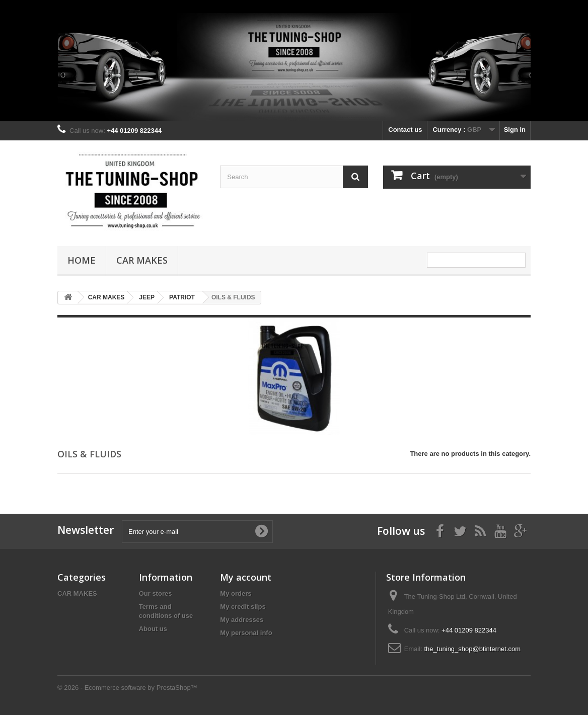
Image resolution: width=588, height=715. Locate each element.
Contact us (405, 130)
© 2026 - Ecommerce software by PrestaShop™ (127, 688)
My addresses (242, 620)
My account (246, 577)
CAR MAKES (142, 260)
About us (153, 629)
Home (82, 260)
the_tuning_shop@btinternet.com (472, 649)
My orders (236, 593)
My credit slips (243, 607)
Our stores (156, 593)
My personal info (246, 633)
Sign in (515, 130)
